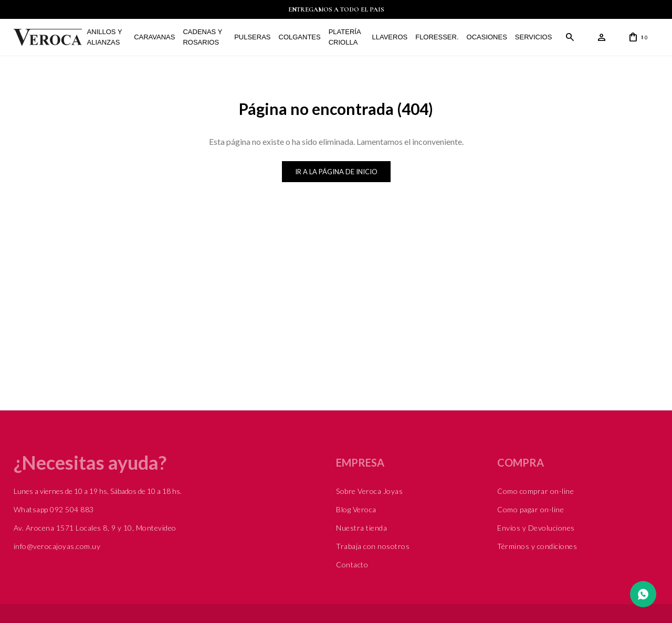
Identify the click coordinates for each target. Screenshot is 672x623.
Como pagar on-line (531, 509)
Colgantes (300, 37)
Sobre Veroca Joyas (369, 491)
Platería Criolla (345, 37)
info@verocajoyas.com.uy (57, 546)
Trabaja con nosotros (373, 546)
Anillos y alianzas (105, 37)
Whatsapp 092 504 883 (54, 509)
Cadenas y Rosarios (202, 37)
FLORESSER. (437, 37)
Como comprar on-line (535, 491)
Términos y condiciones (537, 546)
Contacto (352, 564)
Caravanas (154, 37)
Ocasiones (487, 37)
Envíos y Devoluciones (536, 528)
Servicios (534, 37)
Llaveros (390, 37)
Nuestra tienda (361, 528)
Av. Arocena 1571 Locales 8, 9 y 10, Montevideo (95, 528)
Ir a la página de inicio (336, 172)
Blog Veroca (356, 509)
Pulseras (252, 37)
